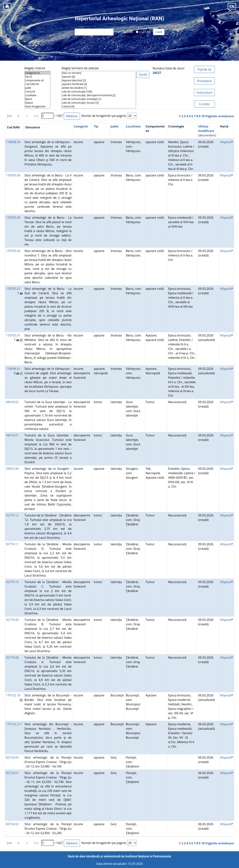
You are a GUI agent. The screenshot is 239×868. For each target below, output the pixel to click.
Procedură (204, 81)
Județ (37, 88)
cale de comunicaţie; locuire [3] (99, 103)
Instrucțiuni (204, 92)
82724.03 (12, 757)
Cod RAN (125, 32)
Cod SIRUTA (37, 84)
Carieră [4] (99, 106)
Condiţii (204, 104)
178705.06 (13, 175)
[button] (232, 7)
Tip (96, 126)
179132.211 (14, 724)
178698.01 (13, 369)
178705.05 (13, 218)
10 (203, 116)
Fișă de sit (204, 69)
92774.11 (12, 544)
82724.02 (12, 824)
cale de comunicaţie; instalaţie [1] (99, 99)
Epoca (37, 99)
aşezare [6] (99, 77)
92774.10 (12, 582)
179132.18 (13, 695)
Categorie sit (37, 73)
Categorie (81, 126)
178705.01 (13, 335)
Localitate (37, 95)
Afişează (226, 142)
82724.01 (12, 773)
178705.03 (13, 289)
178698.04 (13, 142)
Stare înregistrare (37, 106)
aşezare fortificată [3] (99, 84)
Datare (37, 103)
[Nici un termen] (99, 73)
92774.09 (12, 620)
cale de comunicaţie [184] (99, 92)
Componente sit (37, 80)
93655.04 (12, 469)
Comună (37, 92)
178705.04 (13, 251)
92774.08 (12, 658)
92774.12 (12, 515)
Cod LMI (143, 32)
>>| (36, 116)
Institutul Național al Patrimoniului (148, 856)
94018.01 (12, 435)
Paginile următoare (220, 116)
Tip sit (37, 77)
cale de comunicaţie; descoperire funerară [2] (99, 95)
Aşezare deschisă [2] (99, 80)
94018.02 (12, 402)
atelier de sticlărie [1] (99, 88)
